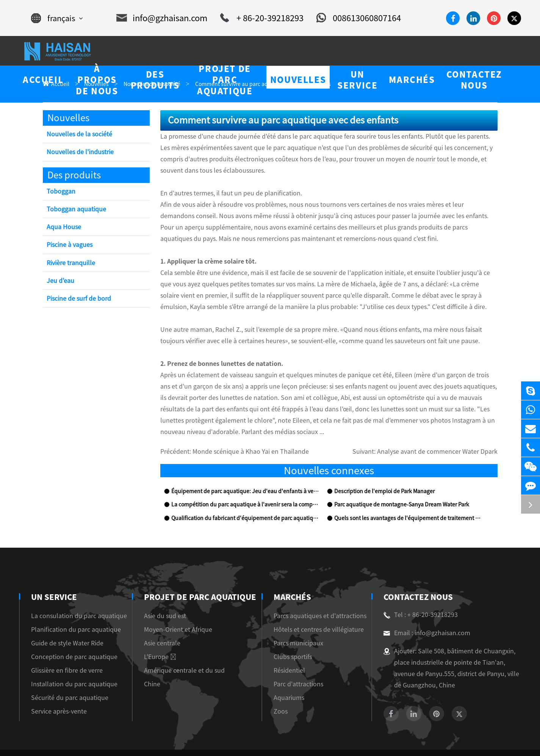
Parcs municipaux (298, 621)
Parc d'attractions (297, 661)
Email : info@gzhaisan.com (423, 611)
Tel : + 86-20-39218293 (418, 592)
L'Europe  (154, 634)
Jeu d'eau (59, 281)
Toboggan (59, 192)
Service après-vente (55, 689)
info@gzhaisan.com (165, 18)
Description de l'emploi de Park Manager (379, 469)
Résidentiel (290, 648)
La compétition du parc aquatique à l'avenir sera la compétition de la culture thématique (244, 482)
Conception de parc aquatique (67, 634)
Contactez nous (417, 575)
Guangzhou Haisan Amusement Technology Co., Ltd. (116, 741)
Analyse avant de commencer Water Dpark (445, 429)
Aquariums (290, 675)
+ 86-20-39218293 (259, 18)
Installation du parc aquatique (67, 661)
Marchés (295, 575)
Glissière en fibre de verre (63, 648)
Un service (53, 575)
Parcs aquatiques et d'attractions (315, 593)
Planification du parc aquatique (69, 607)
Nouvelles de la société (75, 135)
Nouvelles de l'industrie (77, 152)
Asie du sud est (160, 593)
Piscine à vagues (67, 245)
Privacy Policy (503, 741)
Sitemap (467, 741)
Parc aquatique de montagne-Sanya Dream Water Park (394, 482)
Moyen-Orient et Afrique (172, 607)
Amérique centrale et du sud (175, 648)
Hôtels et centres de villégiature (315, 607)
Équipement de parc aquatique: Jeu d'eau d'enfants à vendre (238, 469)
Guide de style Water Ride (63, 621)
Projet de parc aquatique (194, 575)
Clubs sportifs (293, 634)
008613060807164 (351, 18)
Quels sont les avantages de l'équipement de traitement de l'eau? (405, 496)
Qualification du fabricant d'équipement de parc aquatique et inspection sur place (244, 496)
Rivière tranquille (70, 263)
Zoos (282, 689)
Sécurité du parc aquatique (63, 675)
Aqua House (63, 227)
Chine (149, 661)
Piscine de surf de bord (76, 299)
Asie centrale (157, 621)
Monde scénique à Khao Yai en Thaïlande (238, 429)
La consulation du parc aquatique (71, 593)
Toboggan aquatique (73, 210)
